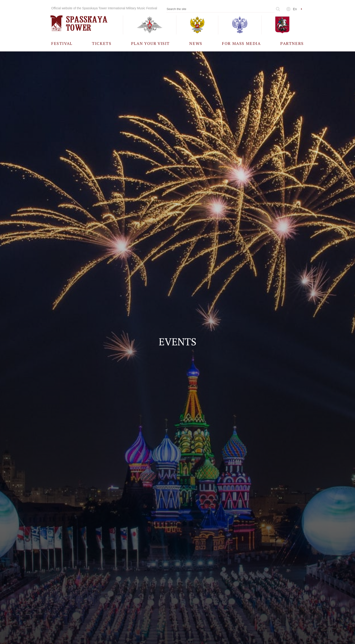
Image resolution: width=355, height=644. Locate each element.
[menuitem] (62, 43)
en (295, 9)
